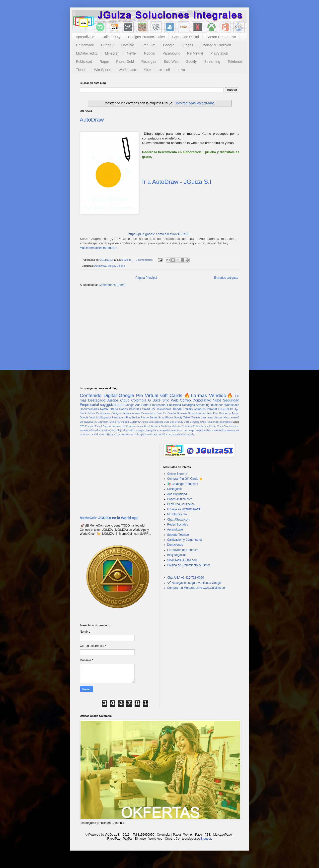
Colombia (139, 400)
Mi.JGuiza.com (177, 514)
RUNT (185, 430)
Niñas (125, 430)
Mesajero (234, 426)
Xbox (148, 70)
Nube (217, 400)
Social (94, 434)
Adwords (200, 409)
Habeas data (119, 426)
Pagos (123, 409)
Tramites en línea (202, 417)
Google (169, 45)
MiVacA (99, 430)
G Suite (154, 400)
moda (191, 434)
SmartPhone (166, 417)
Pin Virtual (195, 53)
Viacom (218, 417)
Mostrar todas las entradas (195, 103)
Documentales (89, 409)
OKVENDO (226, 409)
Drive (191, 413)
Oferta (114, 409)
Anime (113, 422)
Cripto (203, 422)
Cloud (125, 400)
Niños (132, 430)
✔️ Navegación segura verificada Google (194, 583)
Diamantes (226, 422)
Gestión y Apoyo (229, 413)
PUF (159, 430)
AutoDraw (92, 120)
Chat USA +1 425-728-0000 (186, 578)
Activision (103, 422)
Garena (107, 426)
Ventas (124, 434)
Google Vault (88, 417)
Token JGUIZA (112, 434)
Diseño (121, 266)
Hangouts (131, 426)
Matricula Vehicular (182, 426)
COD (166, 422)
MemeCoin (223, 426)
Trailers (188, 409)
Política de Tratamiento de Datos (189, 565)
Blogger (206, 839)
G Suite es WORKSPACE (184, 509)
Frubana (90, 426)
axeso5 (164, 70)
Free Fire (149, 45)
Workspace (127, 70)
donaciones (87, 422)
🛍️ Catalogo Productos (183, 484)
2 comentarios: (145, 260)
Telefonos (235, 62)
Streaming (212, 62)
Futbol (99, 426)
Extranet (200, 413)
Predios (167, 430)
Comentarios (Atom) (112, 285)
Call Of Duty (111, 37)
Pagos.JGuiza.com (180, 499)
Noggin (150, 53)
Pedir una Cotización (181, 504)
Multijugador (104, 417)
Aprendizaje (85, 37)
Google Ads (132, 405)
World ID (163, 434)
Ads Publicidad (177, 494)
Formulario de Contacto (183, 550)
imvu (181, 70)
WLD (131, 434)
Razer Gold (125, 62)
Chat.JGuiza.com (179, 520)
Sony (101, 434)
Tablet (187, 417)
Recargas (149, 62)
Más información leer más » (98, 248)
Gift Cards (171, 395)
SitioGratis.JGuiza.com (182, 560)
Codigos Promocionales (146, 37)
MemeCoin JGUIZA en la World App (109, 518)
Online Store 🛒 (178, 474)
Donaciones (175, 545)
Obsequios (150, 430)
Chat (186, 422)
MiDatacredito (87, 53)
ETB (82, 426)
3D (96, 422)
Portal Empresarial (154, 405)
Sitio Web (171, 62)
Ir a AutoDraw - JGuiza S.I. (177, 182)
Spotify (192, 62)
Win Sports (102, 70)
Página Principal (146, 278)
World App (153, 434)
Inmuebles (143, 426)
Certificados (103, 413)
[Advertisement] (159, 330)
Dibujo (111, 266)
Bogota (159, 422)
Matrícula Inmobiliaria (205, 426)
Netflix (132, 53)
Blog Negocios (177, 555)
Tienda (81, 70)
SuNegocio (175, 489)
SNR (88, 434)
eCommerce (175, 434)
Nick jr (118, 430)
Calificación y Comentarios (185, 540)
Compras (195, 422)
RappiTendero (204, 430)
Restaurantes (232, 430)
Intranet (212, 409)
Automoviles (148, 422)
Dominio (127, 45)
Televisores (164, 409)
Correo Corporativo (221, 37)
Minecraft (112, 53)
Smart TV (149, 409)
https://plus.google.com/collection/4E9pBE (159, 234)
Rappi (104, 62)
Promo (145, 417)
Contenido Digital (186, 37)
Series (153, 417)
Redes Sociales (178, 525)
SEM (82, 434)
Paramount (171, 53)
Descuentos (148, 413)
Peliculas (135, 409)
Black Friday (87, 413)
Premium (176, 430)
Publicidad (84, 62)
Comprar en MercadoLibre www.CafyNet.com (197, 588)
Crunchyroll (85, 45)
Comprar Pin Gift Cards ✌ (185, 479)
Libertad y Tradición (216, 45)
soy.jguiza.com (112, 405)
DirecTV (108, 45)
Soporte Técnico (178, 535)
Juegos (188, 45)
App (237, 409)
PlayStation (219, 53)
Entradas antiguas (226, 278)
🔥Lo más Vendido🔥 (209, 395)
